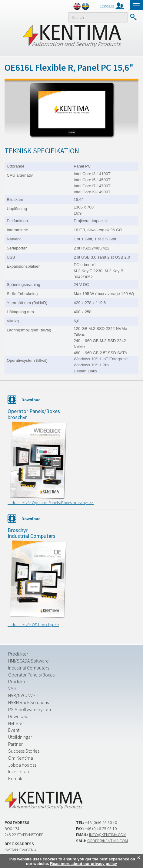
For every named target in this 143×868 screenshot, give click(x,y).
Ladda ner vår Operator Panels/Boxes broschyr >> (51, 503)
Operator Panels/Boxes (31, 675)
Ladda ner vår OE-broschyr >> (33, 625)
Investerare (19, 771)
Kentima (72, 36)
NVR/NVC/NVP (22, 695)
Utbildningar (20, 737)
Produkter (18, 654)
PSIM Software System (30, 709)
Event (14, 730)
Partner (15, 744)
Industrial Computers (29, 668)
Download (18, 716)
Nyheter (16, 723)
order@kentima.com (108, 841)
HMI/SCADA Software (28, 661)
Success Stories (24, 751)
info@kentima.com (108, 835)
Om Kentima (21, 758)
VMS (12, 688)
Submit (133, 17)
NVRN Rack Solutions (28, 702)
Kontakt (16, 778)
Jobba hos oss (22, 765)
